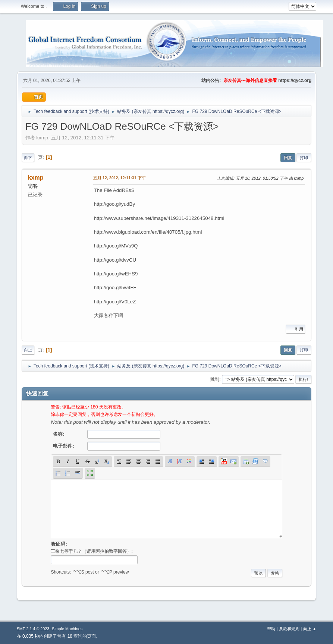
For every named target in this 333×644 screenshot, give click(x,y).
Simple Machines (67, 629)
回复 (288, 158)
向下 (28, 158)
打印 (304, 158)
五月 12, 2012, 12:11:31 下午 (120, 178)
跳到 (215, 379)
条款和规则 (289, 629)
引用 (295, 329)
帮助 (271, 629)
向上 (28, 350)
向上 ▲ (310, 629)
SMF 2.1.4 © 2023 (33, 629)
